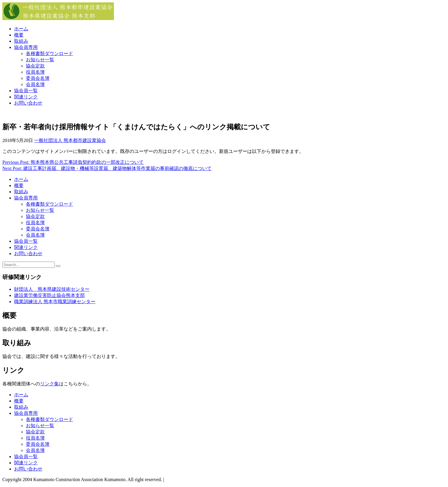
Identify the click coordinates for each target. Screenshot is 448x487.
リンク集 (49, 384)
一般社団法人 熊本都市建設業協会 (70, 140)
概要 (19, 35)
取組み (21, 41)
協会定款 (35, 66)
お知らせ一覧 (40, 60)
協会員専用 (26, 47)
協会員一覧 (26, 91)
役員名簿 (35, 72)
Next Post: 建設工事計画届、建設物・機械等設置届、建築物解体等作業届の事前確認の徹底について (107, 168)
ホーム (21, 29)
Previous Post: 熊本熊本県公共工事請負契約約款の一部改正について (73, 162)
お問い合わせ (28, 103)
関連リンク (26, 97)
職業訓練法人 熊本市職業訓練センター (55, 302)
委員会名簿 (38, 78)
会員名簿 (35, 84)
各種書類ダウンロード (49, 53)
